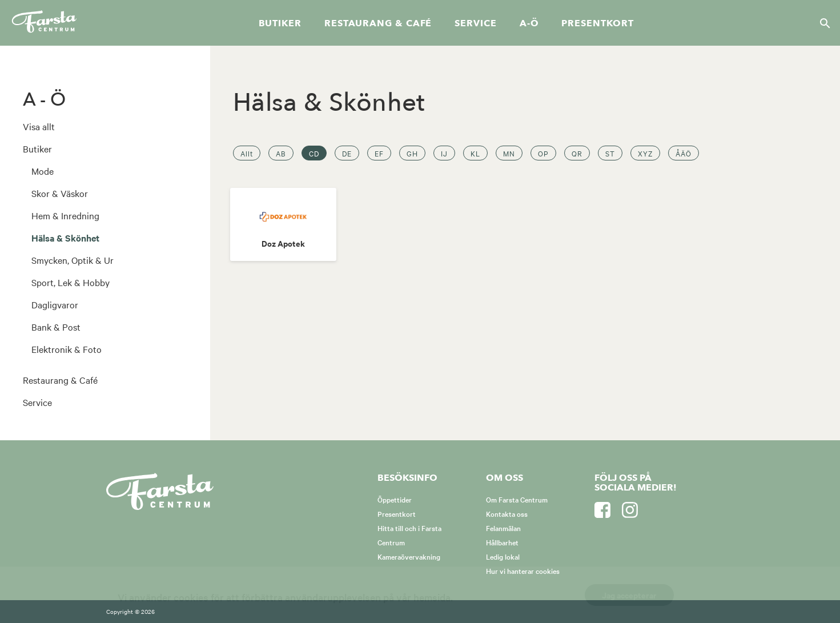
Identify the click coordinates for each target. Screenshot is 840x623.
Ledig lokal (503, 556)
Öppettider (395, 499)
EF (379, 153)
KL (475, 153)
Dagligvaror (55, 304)
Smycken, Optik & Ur (73, 260)
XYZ (645, 153)
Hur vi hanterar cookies (523, 570)
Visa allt (39, 126)
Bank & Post (56, 327)
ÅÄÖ (684, 153)
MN (509, 153)
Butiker (280, 23)
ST (610, 153)
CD (314, 153)
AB (281, 153)
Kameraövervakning (409, 556)
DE (347, 153)
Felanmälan (503, 528)
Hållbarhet (502, 542)
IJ (444, 153)
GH (412, 153)
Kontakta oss (507, 513)
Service (475, 23)
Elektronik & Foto (67, 349)
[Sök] (822, 23)
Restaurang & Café (60, 380)
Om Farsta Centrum (517, 499)
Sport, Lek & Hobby (71, 282)
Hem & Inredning (65, 215)
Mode (43, 171)
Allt (247, 153)
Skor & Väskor (60, 193)
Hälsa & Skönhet (65, 238)
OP (543, 153)
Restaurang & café (378, 23)
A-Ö (529, 23)
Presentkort (597, 23)
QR (577, 153)
